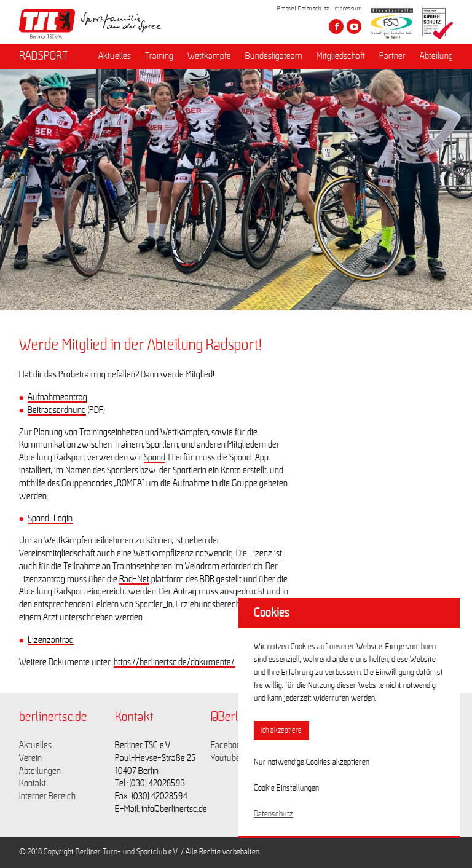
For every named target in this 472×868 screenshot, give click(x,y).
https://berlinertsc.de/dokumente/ (174, 662)
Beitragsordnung (57, 410)
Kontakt (33, 783)
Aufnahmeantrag (57, 397)
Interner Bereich (47, 796)
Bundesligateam (274, 56)
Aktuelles (115, 56)
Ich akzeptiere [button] (281, 731)
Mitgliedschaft (341, 56)
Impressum (348, 9)
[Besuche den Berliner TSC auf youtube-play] (354, 26)
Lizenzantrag (51, 640)
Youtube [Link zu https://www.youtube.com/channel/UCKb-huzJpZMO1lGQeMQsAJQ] (226, 758)
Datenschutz (314, 9)
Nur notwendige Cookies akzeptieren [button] (312, 762)
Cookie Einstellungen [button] (286, 788)
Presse (285, 9)
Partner (392, 56)
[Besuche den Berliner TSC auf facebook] (336, 26)
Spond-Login (50, 518)
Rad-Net (134, 579)
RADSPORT (43, 56)
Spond (155, 457)
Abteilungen (40, 771)
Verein (30, 758)
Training (159, 56)
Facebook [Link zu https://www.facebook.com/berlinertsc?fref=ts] (228, 745)
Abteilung (436, 56)
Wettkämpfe (209, 56)
